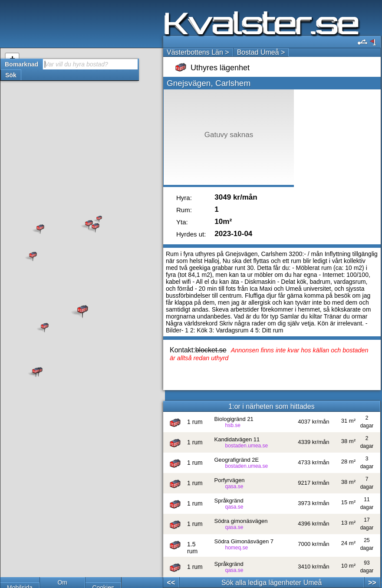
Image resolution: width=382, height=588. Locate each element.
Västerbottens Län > (198, 52)
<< (171, 583)
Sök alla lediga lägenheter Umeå (272, 583)
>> (372, 583)
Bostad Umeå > (261, 52)
